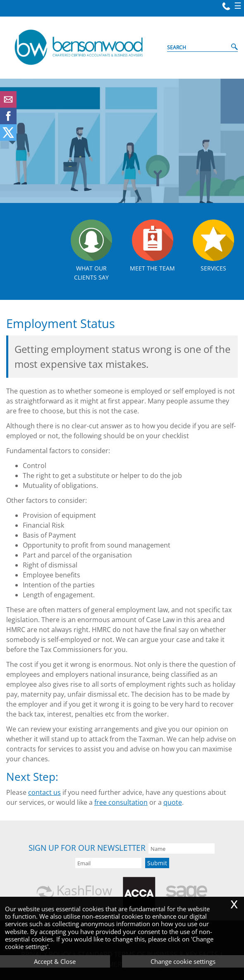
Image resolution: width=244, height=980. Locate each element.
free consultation (121, 802)
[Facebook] (8, 122)
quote (173, 802)
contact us (44, 792)
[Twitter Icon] (8, 138)
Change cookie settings (183, 961)
